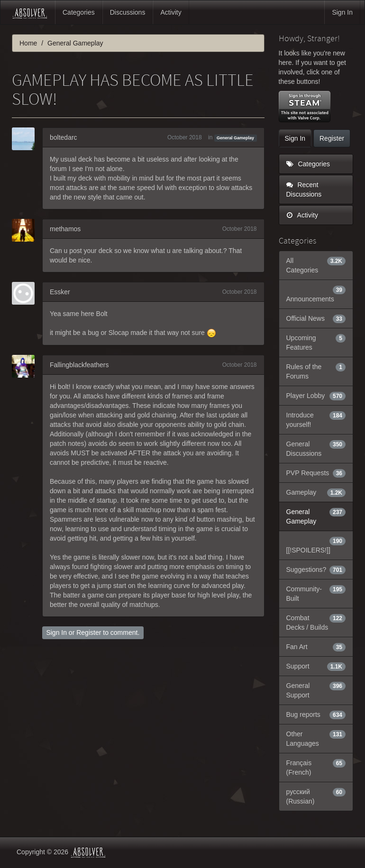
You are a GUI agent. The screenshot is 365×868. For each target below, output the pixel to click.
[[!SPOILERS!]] (316, 545)
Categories (79, 12)
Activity (171, 12)
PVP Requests (316, 473)
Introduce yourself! (316, 419)
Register (89, 633)
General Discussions (316, 448)
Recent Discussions (304, 190)
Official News (316, 318)
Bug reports (316, 714)
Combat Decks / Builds (316, 622)
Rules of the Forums (316, 371)
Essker (60, 292)
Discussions (128, 12)
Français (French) (316, 767)
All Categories (316, 265)
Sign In (342, 12)
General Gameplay (235, 138)
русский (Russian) (316, 796)
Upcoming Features (316, 342)
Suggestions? (316, 570)
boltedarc (64, 137)
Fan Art (316, 647)
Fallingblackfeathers (79, 365)
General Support (316, 690)
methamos (65, 229)
